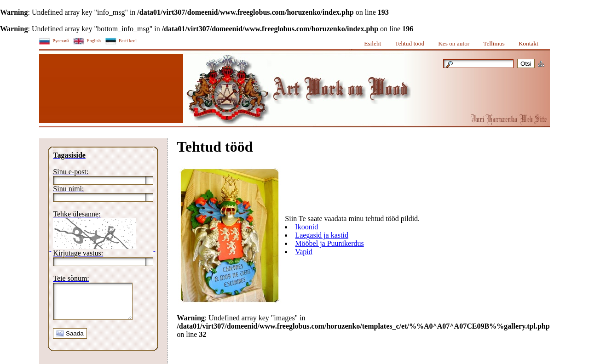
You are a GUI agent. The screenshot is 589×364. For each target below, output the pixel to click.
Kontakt (528, 43)
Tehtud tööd (410, 43)
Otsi (526, 64)
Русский (61, 41)
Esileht (372, 43)
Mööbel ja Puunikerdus (329, 243)
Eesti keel (128, 41)
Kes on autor (454, 43)
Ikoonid (306, 227)
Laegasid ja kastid (322, 235)
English (94, 41)
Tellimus (494, 43)
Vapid (303, 252)
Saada (70, 340)
